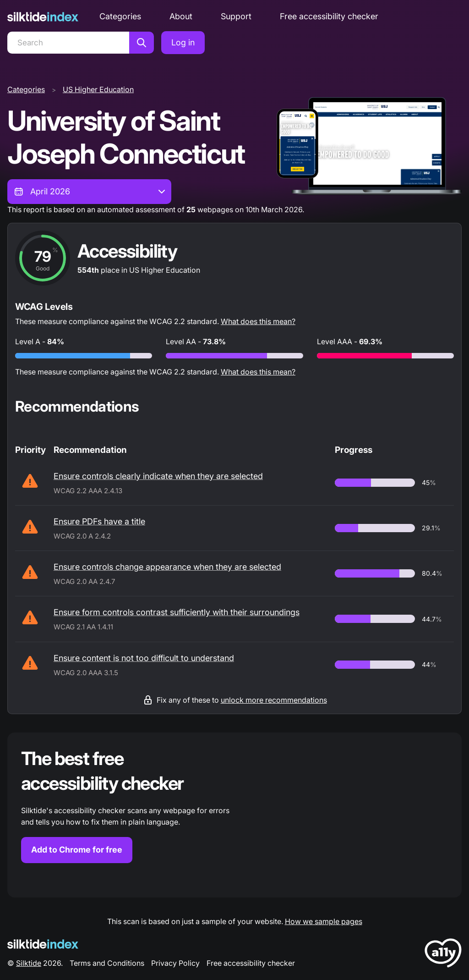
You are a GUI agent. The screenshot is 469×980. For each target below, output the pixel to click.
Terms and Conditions (107, 963)
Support (236, 16)
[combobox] (89, 192)
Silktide (29, 963)
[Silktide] (43, 17)
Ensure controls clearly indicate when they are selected (158, 476)
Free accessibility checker (329, 16)
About (181, 16)
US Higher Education (98, 89)
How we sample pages (324, 921)
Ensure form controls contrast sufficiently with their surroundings (177, 612)
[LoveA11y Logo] (443, 955)
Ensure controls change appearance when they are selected (167, 567)
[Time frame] (89, 192)
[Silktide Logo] (43, 944)
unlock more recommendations (274, 700)
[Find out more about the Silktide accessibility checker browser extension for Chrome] (234, 815)
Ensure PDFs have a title (99, 521)
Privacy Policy (175, 963)
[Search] (68, 43)
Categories (120, 16)
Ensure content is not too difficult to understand (144, 658)
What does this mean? (258, 321)
